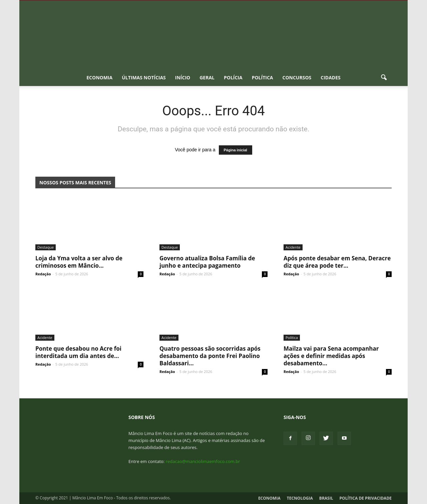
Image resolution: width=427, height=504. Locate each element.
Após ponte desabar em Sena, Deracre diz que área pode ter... (337, 262)
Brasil (326, 498)
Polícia (233, 77)
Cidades (331, 77)
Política (263, 77)
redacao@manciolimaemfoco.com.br (203, 461)
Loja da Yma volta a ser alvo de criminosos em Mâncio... (79, 262)
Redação (43, 274)
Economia (99, 77)
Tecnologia (300, 498)
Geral (207, 77)
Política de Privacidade (366, 498)
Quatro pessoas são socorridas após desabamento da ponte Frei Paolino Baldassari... (210, 356)
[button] (384, 78)
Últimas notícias (144, 77)
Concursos (297, 77)
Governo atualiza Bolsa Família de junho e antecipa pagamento (207, 262)
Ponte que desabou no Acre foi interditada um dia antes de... (78, 352)
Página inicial (236, 150)
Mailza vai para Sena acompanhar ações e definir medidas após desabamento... (331, 356)
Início (183, 77)
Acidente (293, 247)
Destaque (46, 247)
